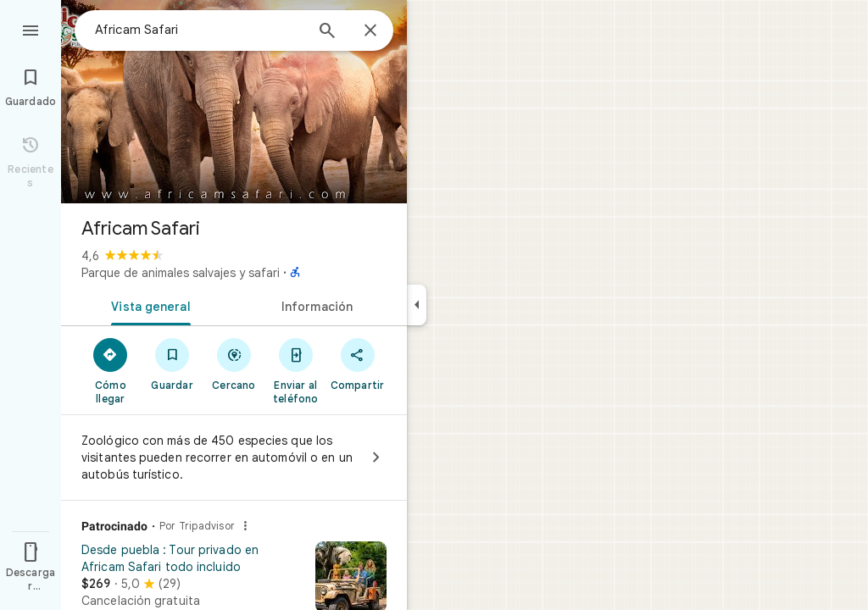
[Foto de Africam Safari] (234, 102)
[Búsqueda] (327, 32)
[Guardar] (172, 363)
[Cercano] (234, 363)
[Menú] (31, 29)
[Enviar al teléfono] (295, 370)
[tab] (147, 305)
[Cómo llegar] (111, 370)
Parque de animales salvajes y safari (181, 273)
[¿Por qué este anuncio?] (245, 526)
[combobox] (199, 30)
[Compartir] (357, 363)
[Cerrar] (370, 31)
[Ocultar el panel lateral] (417, 305)
